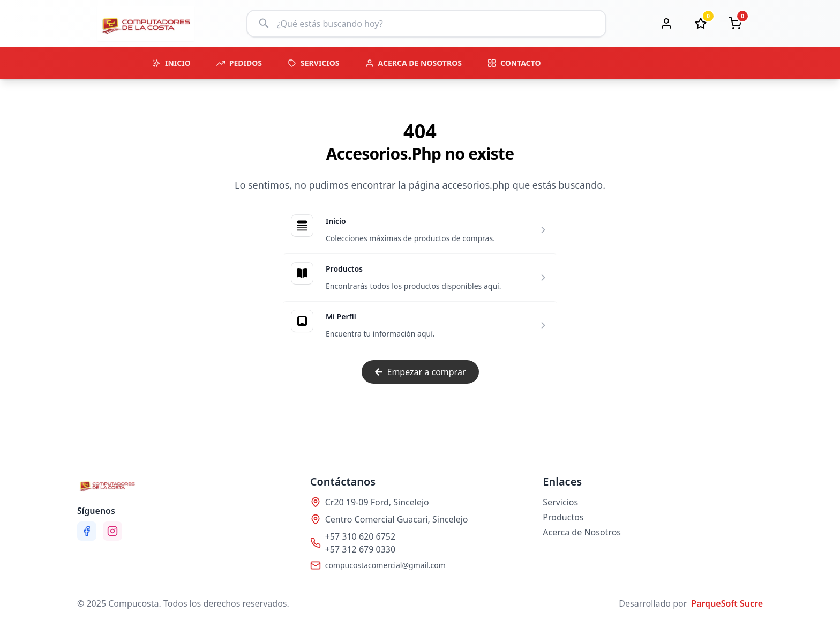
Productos (344, 269)
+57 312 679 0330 (360, 549)
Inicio (336, 221)
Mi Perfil (341, 316)
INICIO (171, 63)
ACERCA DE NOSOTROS (414, 63)
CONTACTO (514, 63)
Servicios (560, 502)
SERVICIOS (314, 63)
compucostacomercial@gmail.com (385, 565)
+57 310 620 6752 (360, 536)
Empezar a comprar (420, 372)
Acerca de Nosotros (582, 532)
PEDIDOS (239, 63)
